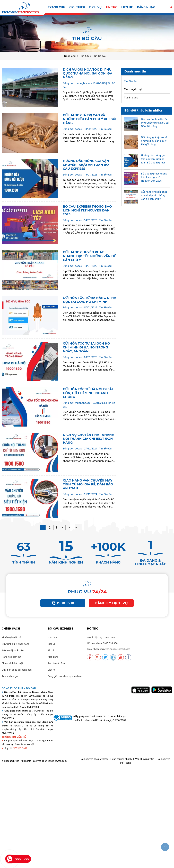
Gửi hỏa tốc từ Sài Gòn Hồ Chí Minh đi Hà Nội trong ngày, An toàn (86, 348)
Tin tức (111, 7)
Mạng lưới (53, 657)
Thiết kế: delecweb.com (54, 761)
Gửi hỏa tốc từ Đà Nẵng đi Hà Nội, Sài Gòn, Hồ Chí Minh (90, 300)
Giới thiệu (77, 7)
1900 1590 (63, 603)
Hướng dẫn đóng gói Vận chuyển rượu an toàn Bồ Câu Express (86, 165)
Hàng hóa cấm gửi (11, 657)
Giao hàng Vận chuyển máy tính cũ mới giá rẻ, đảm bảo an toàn (88, 484)
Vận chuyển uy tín (145, 759)
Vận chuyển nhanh (122, 759)
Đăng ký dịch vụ (111, 603)
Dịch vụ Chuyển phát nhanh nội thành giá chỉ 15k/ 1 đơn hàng (89, 439)
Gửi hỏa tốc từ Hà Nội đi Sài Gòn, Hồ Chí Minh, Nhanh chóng (88, 393)
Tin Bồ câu (105, 129)
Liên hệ (127, 7)
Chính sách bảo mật (12, 663)
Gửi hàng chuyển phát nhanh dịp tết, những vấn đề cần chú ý (89, 256)
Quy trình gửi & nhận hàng (16, 644)
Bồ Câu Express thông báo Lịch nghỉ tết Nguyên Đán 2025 (87, 211)
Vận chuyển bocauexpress (95, 759)
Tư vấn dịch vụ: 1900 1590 (101, 637)
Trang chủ (57, 7)
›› (76, 527)
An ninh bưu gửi (10, 676)
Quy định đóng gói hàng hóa (17, 670)
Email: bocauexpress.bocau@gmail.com (108, 649)
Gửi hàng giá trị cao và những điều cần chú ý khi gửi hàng (90, 119)
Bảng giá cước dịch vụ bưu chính (65, 676)
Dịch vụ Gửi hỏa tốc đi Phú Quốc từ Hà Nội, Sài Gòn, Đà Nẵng (88, 74)
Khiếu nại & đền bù (12, 637)
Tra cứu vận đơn (56, 663)
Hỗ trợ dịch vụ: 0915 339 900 (102, 643)
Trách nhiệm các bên (13, 650)
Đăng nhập (146, 7)
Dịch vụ (95, 7)
